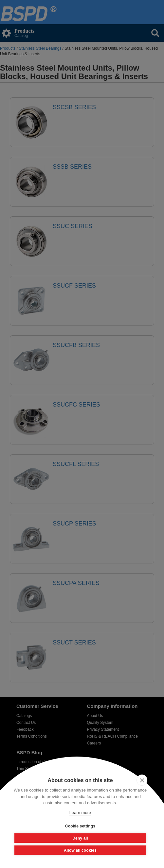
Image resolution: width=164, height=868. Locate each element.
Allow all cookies (80, 850)
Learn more (80, 813)
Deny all (80, 838)
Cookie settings (80, 826)
